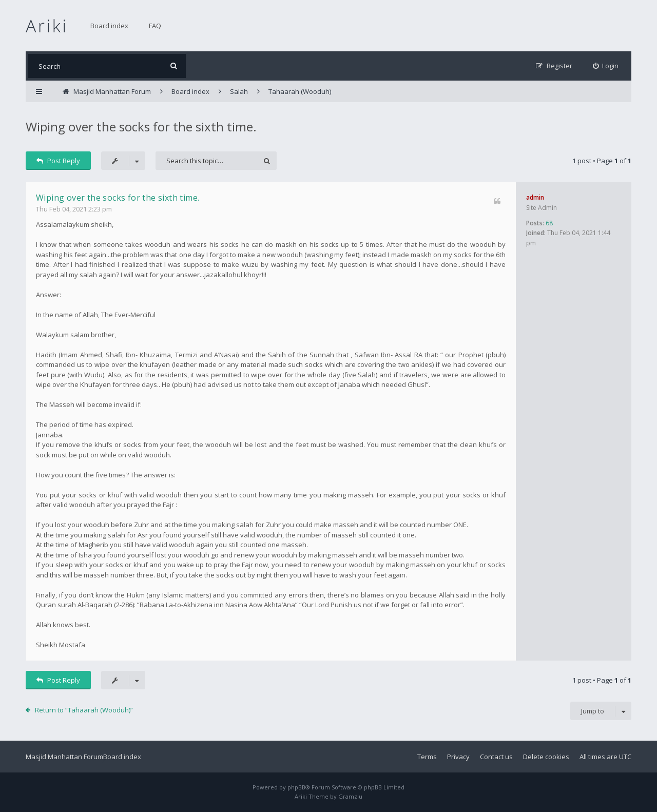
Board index (109, 26)
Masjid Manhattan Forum (64, 757)
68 (549, 223)
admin (535, 197)
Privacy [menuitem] (458, 757)
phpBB (296, 787)
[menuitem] (606, 66)
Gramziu (350, 796)
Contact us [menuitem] (496, 757)
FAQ (155, 26)
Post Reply (58, 161)
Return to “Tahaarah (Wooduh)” (84, 710)
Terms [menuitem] (427, 757)
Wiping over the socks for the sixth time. (141, 127)
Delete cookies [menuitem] (546, 757)
